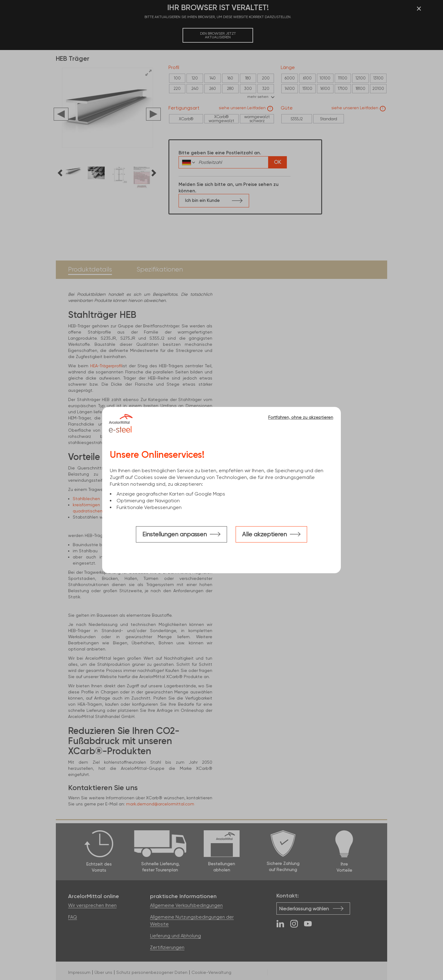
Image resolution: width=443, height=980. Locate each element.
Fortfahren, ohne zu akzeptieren (301, 417)
